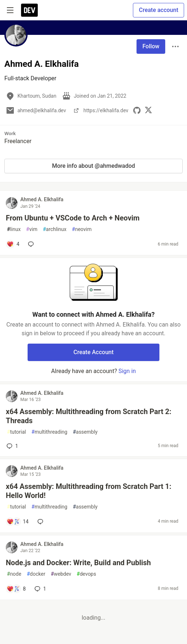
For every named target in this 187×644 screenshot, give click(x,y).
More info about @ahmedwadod (93, 166)
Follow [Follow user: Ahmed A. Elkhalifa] (151, 46)
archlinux (55, 229)
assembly (85, 432)
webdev (61, 574)
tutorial (17, 432)
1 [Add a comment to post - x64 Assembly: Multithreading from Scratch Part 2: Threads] (12, 446)
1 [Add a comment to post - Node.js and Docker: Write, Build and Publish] (40, 589)
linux (14, 229)
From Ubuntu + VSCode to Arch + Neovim (73, 218)
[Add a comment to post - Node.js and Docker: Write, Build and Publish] (16, 589)
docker (36, 574)
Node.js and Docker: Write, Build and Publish (78, 563)
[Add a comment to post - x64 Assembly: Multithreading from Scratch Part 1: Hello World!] (18, 522)
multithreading (50, 432)
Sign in (127, 371)
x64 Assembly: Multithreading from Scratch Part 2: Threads (89, 416)
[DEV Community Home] (29, 10)
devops (86, 574)
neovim (82, 229)
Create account (158, 10)
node (14, 574)
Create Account (93, 352)
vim (32, 229)
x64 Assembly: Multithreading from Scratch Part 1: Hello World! (89, 491)
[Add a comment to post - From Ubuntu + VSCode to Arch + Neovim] (13, 244)
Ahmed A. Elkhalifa (42, 199)
